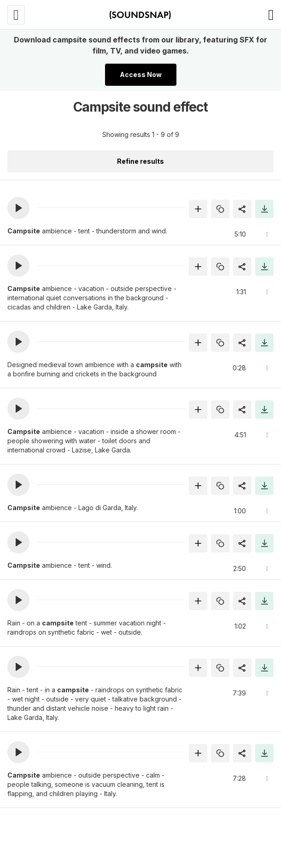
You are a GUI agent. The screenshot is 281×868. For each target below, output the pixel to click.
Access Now (141, 74)
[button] (18, 208)
